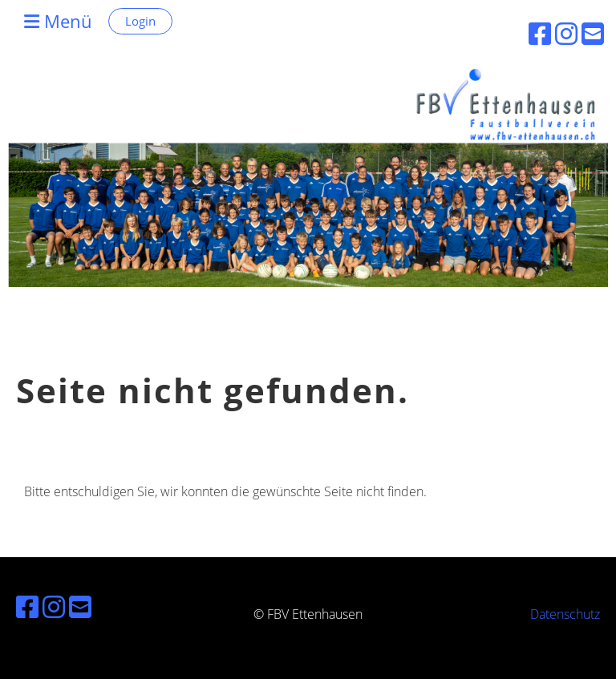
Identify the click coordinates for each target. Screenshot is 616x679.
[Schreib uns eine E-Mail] (80, 606)
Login (140, 21)
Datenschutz (565, 614)
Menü (58, 21)
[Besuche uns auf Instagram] (54, 606)
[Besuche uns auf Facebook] (27, 606)
